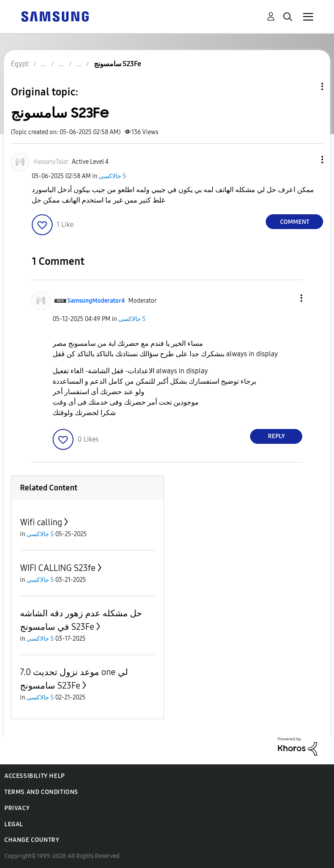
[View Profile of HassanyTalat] (51, 162)
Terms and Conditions (41, 792)
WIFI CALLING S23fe (58, 568)
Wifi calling (41, 522)
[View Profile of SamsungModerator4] (96, 301)
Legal (14, 824)
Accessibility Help (35, 776)
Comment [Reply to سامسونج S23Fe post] (295, 222)
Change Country (32, 840)
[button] (308, 160)
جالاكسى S (112, 176)
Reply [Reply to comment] (276, 436)
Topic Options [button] (307, 86)
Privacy (17, 808)
